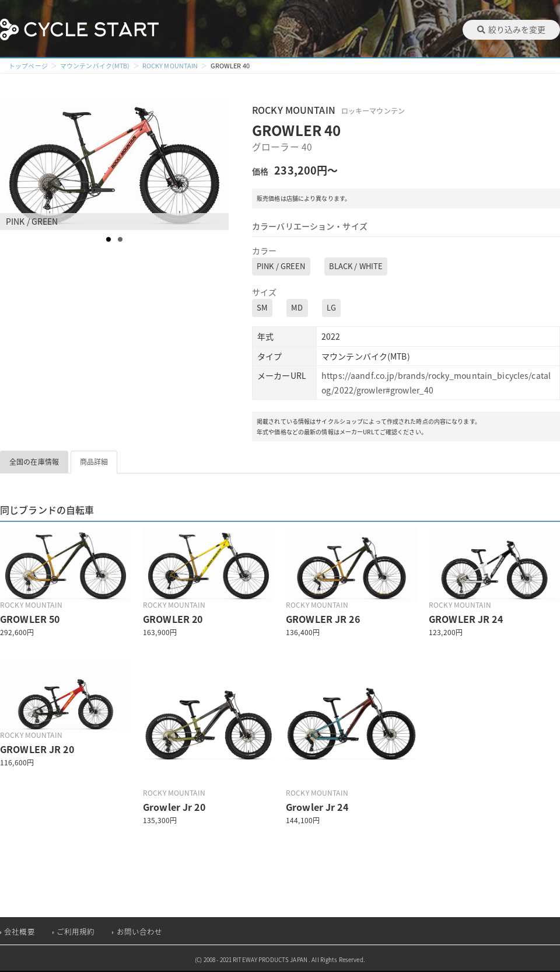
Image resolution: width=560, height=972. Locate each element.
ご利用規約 (76, 931)
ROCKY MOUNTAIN (171, 66)
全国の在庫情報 (34, 462)
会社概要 (20, 931)
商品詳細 (94, 462)
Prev (15, 166)
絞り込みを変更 (511, 29)
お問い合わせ (140, 931)
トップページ (28, 66)
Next (219, 166)
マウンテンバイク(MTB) (95, 66)
